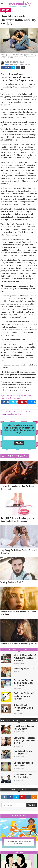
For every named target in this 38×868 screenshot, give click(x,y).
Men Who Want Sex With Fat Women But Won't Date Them (18, 613)
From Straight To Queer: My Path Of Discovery (24, 727)
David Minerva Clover (19, 664)
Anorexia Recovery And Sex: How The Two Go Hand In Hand (17, 488)
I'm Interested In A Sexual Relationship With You (19, 644)
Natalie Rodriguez (18, 713)
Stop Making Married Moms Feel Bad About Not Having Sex (19, 552)
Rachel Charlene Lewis (12, 62)
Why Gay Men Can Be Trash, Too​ (12, 582)
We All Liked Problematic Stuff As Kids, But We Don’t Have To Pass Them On (25, 658)
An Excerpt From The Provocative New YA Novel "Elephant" (23, 708)
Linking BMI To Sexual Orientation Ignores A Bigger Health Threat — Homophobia (17, 520)
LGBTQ (21, 411)
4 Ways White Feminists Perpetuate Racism (23, 776)
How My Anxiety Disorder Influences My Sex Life (23, 752)
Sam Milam (16, 671)
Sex (15, 411)
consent (29, 411)
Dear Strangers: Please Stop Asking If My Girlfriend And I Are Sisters (24, 740)
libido (3, 414)
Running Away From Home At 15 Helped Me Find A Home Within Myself (25, 683)
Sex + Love (6, 10)
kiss (14, 286)
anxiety (9, 411)
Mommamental (19, 816)
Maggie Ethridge (18, 689)
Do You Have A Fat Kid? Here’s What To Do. (19, 843)
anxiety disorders (14, 414)
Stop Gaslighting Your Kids (24, 668)
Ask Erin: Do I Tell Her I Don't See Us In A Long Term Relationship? (24, 696)
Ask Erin (19, 852)
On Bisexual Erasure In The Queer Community (24, 764)
